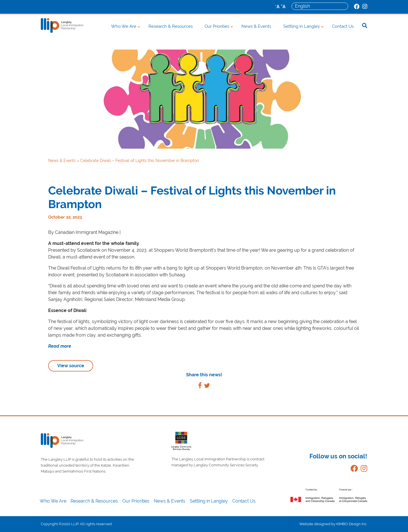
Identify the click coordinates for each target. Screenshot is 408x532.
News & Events (256, 26)
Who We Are (124, 26)
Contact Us (343, 26)
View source (71, 366)
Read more (60, 346)
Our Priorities (217, 26)
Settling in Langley (302, 26)
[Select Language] (320, 6)
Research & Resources (171, 26)
